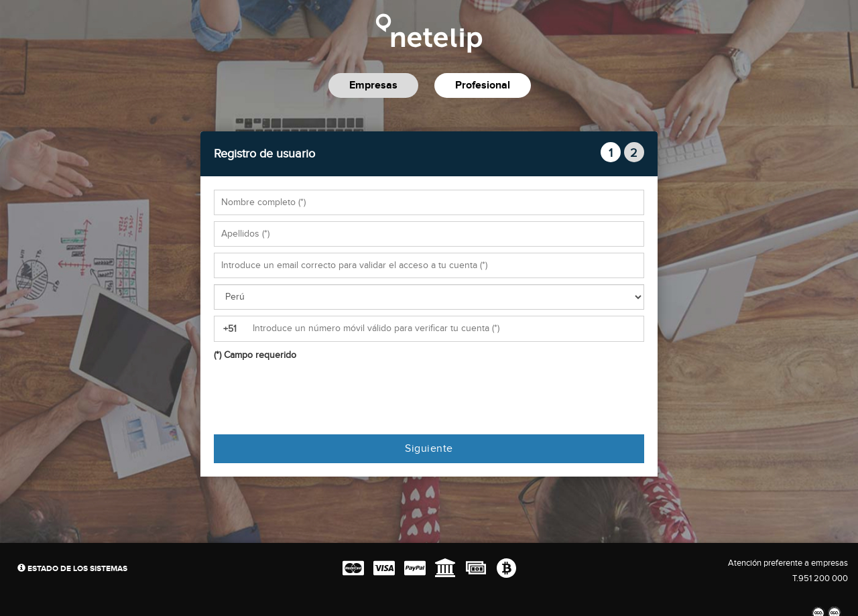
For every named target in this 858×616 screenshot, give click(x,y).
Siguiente (429, 449)
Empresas (373, 85)
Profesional (483, 85)
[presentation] (316, 398)
